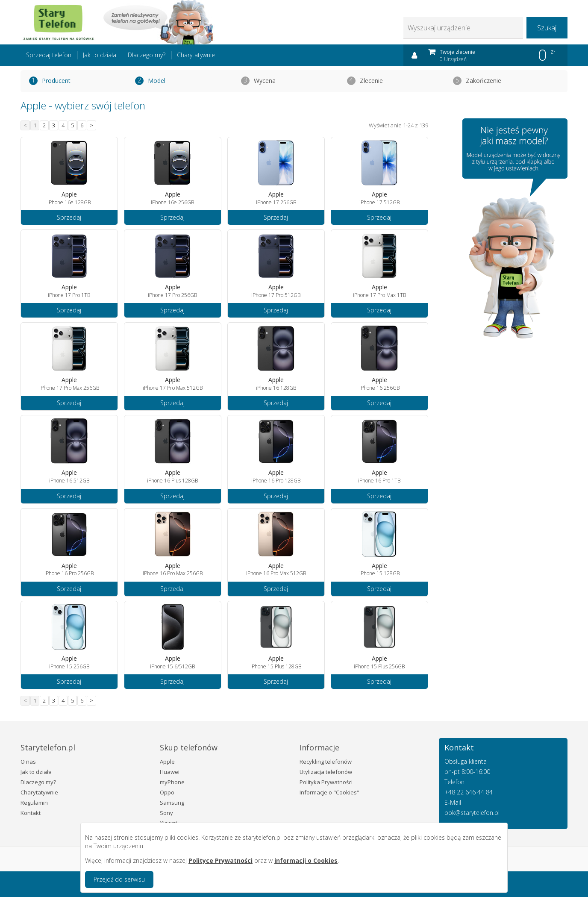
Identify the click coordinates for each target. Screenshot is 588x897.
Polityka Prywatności (326, 782)
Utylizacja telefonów (326, 772)
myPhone (172, 782)
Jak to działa (100, 55)
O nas (28, 762)
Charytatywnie (196, 55)
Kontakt (31, 813)
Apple (167, 762)
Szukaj (547, 28)
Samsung (172, 803)
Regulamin (34, 803)
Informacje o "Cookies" (329, 792)
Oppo (167, 792)
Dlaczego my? (147, 55)
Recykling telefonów (326, 762)
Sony (166, 813)
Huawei (170, 772)
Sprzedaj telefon (49, 55)
